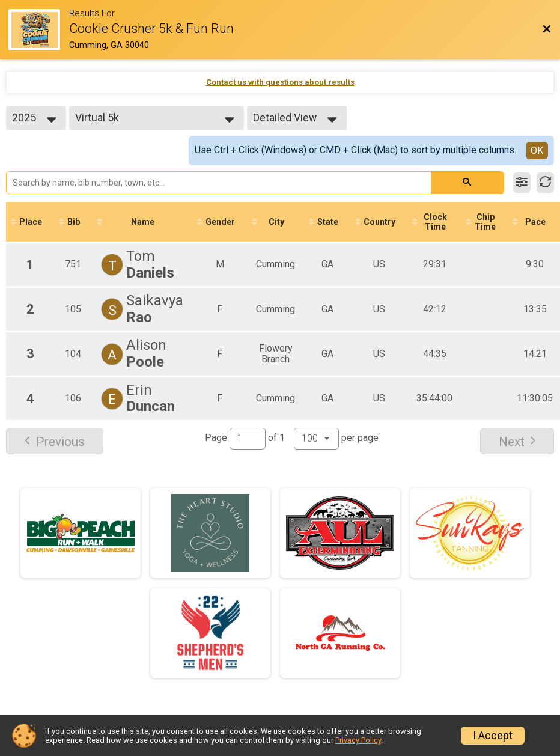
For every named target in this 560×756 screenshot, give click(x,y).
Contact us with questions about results (280, 82)
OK (537, 151)
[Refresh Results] (545, 183)
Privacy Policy (358, 740)
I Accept (493, 736)
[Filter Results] (522, 183)
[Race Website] (39, 30)
